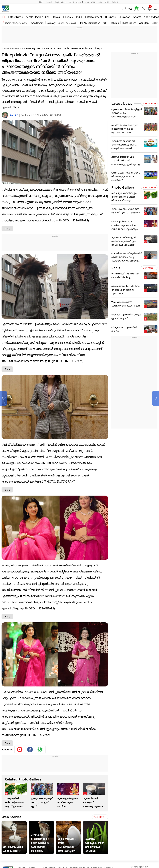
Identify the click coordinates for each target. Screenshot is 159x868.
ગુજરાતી (79, 2)
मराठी (72, 2)
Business (110, 17)
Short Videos (151, 17)
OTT (105, 23)
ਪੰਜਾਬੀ (94, 2)
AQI (130, 9)
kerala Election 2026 (38, 17)
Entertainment (94, 17)
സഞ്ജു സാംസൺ (67, 23)
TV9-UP (115, 2)
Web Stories (12, 817)
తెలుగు (64, 2)
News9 (49, 2)
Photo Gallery (129, 23)
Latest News (122, 103)
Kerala (56, 17)
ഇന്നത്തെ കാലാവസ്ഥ (16, 23)
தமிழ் (101, 2)
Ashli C (14, 115)
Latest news (15, 17)
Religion (115, 23)
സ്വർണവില (37, 23)
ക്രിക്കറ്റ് (51, 23)
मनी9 (107, 2)
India (79, 17)
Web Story (144, 23)
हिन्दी (41, 2)
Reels (116, 268)
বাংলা (87, 2)
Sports (137, 17)
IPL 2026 (68, 17)
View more (100, 817)
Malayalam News (10, 48)
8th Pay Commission (90, 23)
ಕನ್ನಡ (57, 2)
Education (125, 17)
